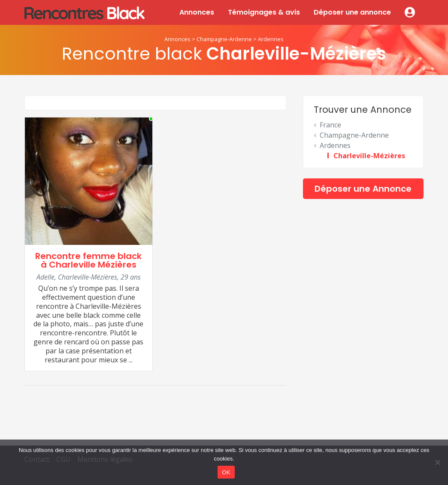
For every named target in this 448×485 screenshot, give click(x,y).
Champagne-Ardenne (224, 39)
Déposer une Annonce (363, 189)
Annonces (197, 12)
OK (226, 472)
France (330, 125)
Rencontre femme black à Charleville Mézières (88, 261)
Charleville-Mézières (369, 156)
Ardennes (271, 39)
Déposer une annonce (352, 12)
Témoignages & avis (264, 12)
